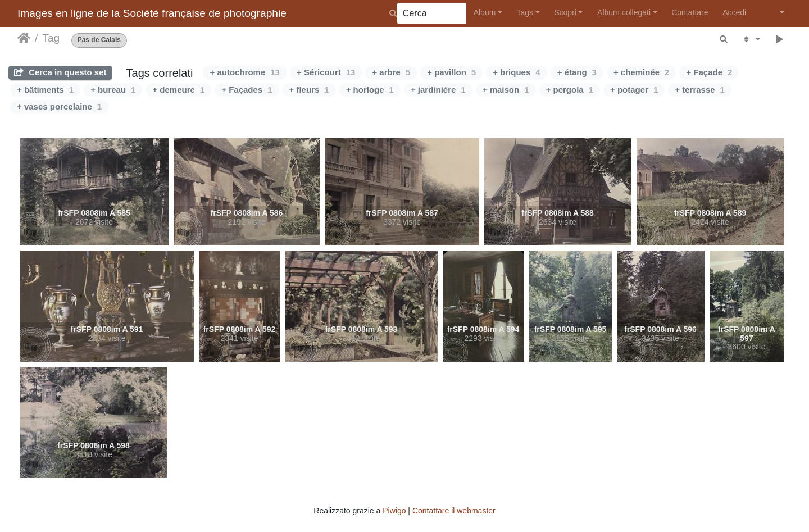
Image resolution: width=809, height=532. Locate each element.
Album (485, 12)
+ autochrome (244, 72)
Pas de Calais (99, 40)
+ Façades (247, 90)
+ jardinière (438, 90)
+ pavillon (451, 72)
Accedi (734, 12)
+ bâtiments (45, 90)
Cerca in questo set (60, 72)
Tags (525, 12)
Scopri (565, 12)
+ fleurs (309, 90)
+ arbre (391, 72)
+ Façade (709, 72)
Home (24, 38)
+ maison (506, 90)
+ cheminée (641, 72)
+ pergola (570, 90)
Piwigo (394, 511)
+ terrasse (700, 90)
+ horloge (370, 90)
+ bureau (113, 90)
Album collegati (624, 12)
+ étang (577, 72)
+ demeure (178, 90)
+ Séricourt (326, 72)
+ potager (634, 90)
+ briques (516, 72)
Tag (51, 38)
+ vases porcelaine (59, 106)
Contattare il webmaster (454, 511)
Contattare (690, 12)
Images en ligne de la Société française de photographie (152, 13)
